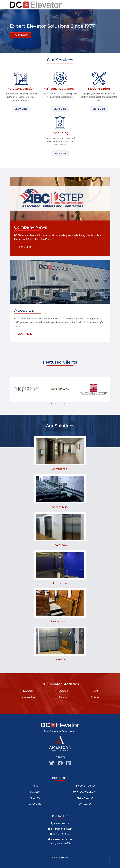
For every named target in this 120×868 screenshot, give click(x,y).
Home (35, 786)
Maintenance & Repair (85, 792)
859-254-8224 (60, 824)
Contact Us (85, 804)
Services (35, 792)
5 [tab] (69, 404)
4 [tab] (64, 404)
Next (113, 389)
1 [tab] (51, 404)
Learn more (20, 35)
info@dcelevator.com (60, 829)
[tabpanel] (27, 389)
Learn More (21, 109)
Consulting (35, 804)
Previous (8, 389)
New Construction (85, 786)
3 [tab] (60, 404)
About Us (35, 798)
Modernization (85, 798)
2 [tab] (56, 404)
